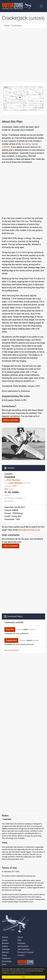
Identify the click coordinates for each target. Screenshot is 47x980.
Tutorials (6, 949)
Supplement (11, 640)
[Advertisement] (23, 54)
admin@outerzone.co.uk (29, 530)
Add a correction (11, 420)
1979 (14, 486)
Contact (21, 955)
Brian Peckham (14, 480)
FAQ (19, 940)
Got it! (23, 977)
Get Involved (23, 946)
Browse (5, 943)
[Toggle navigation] (41, 6)
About (20, 937)
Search (5, 937)
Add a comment (11, 546)
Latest (5, 940)
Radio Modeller (16, 483)
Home (7, 26)
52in (6, 489)
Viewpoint (6, 958)
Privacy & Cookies (26, 952)
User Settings (23, 949)
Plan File (10, 629)
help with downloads (12, 650)
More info (28, 973)
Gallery (5, 946)
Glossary (21, 943)
